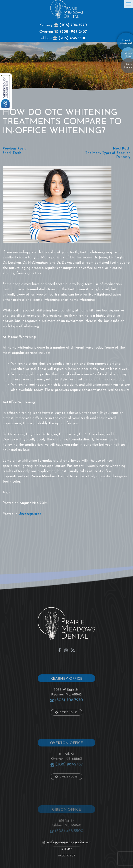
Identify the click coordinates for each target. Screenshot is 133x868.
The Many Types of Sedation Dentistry (108, 155)
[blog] (73, 650)
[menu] (128, 4)
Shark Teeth (12, 153)
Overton (46, 32)
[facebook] (60, 650)
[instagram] (66, 650)
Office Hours (66, 728)
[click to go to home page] (67, 9)
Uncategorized (30, 514)
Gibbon (46, 38)
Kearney (46, 25)
